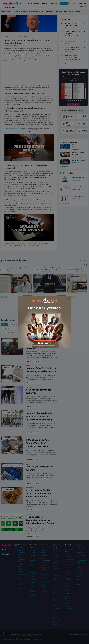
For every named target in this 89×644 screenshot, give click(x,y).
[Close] (69, 298)
